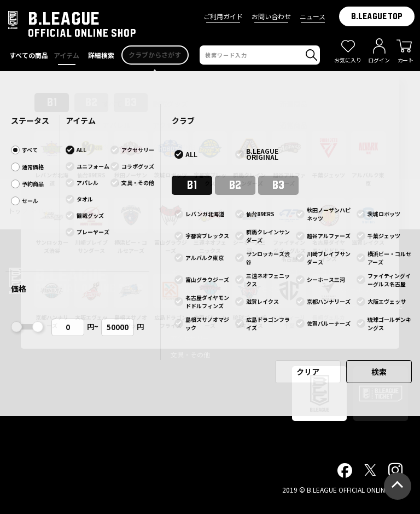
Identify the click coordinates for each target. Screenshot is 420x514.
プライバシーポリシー (350, 289)
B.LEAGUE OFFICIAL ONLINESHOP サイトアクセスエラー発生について (210, 82)
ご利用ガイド (223, 16)
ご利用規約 (334, 272)
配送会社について (268, 289)
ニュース (313, 16)
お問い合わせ (271, 16)
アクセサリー (190, 338)
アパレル (184, 289)
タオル (180, 305)
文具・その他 (190, 354)
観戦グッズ (187, 322)
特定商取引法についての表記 (360, 305)
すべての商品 (190, 272)
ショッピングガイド (271, 272)
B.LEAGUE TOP (377, 16)
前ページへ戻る (210, 174)
